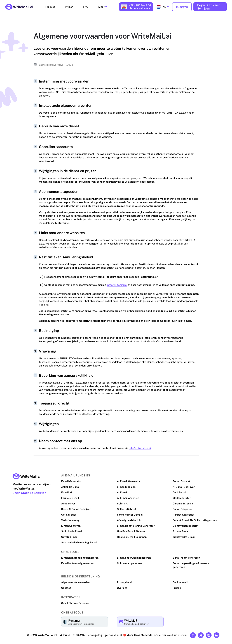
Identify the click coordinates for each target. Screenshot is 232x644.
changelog (95, 634)
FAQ (84, 6)
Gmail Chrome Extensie (75, 602)
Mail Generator (181, 497)
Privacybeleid (125, 581)
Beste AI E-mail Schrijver (76, 508)
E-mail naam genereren (186, 556)
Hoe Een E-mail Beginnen (132, 536)
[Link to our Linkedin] (217, 634)
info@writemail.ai (117, 284)
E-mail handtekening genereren (80, 556)
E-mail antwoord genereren (77, 562)
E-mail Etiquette (182, 508)
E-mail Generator (71, 480)
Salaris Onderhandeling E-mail (79, 541)
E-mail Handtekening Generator (136, 525)
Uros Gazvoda (143, 634)
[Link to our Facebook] (193, 634)
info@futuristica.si (139, 447)
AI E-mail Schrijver (184, 486)
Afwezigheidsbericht (129, 519)
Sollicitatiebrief (126, 508)
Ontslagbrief (69, 513)
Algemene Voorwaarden (75, 581)
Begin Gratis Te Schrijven (29, 492)
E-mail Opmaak (182, 480)
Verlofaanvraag (70, 519)
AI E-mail (122, 491)
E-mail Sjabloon (126, 486)
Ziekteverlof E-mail (184, 536)
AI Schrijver (68, 502)
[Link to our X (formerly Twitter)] (201, 634)
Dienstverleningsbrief (185, 525)
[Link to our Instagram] (209, 634)
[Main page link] (26, 475)
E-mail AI (67, 491)
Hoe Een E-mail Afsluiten (132, 530)
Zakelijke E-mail (71, 486)
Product (56, 6)
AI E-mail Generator (129, 480)
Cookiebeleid (180, 581)
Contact (66, 587)
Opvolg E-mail (69, 536)
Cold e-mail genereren (130, 562)
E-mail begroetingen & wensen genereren (191, 564)
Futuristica (179, 634)
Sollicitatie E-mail (72, 530)
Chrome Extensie (183, 502)
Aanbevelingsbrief (183, 513)
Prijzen (71, 6)
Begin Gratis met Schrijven (208, 6)
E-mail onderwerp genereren (134, 556)
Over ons (122, 587)
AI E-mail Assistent (128, 497)
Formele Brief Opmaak (130, 513)
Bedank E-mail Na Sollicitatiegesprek (195, 519)
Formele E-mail (70, 497)
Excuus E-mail (181, 530)
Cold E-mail (179, 491)
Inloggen (182, 6)
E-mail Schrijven (71, 525)
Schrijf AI (122, 502)
